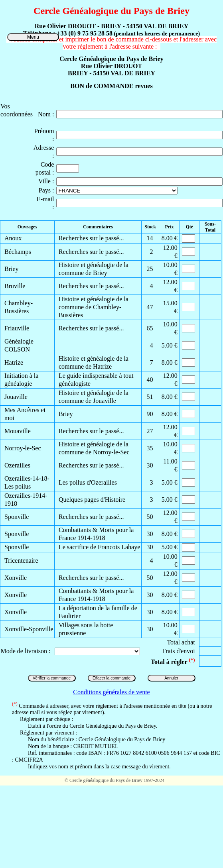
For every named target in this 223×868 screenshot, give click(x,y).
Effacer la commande (111, 678)
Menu (33, 37)
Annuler (171, 678)
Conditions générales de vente (111, 692)
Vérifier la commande (52, 678)
